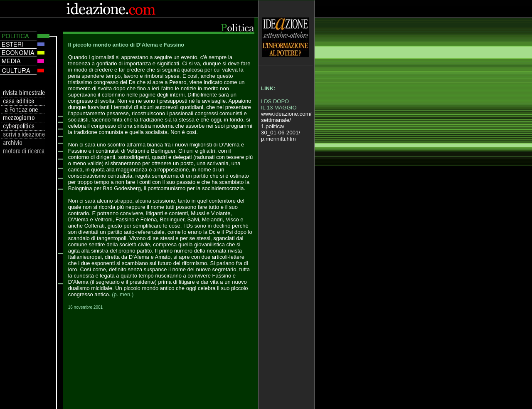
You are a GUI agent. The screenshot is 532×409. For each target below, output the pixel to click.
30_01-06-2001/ (281, 133)
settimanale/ (276, 120)
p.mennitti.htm (278, 139)
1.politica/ (273, 126)
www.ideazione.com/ (286, 114)
